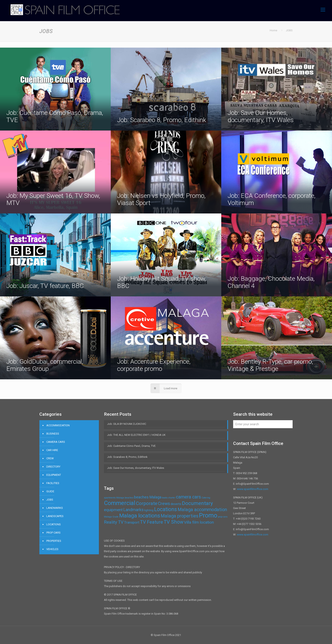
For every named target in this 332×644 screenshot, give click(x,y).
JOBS (50, 500)
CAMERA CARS (56, 442)
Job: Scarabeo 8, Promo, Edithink (162, 120)
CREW (50, 458)
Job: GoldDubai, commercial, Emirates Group (45, 365)
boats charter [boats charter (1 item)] (169, 498)
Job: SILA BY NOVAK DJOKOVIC (127, 424)
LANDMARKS (55, 508)
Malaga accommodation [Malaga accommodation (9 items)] (202, 510)
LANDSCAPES (55, 516)
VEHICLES (52, 549)
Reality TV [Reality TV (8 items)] (114, 522)
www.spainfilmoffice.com (253, 489)
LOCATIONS (54, 524)
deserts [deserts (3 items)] (176, 504)
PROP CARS (53, 533)
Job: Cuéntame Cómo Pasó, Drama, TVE (55, 116)
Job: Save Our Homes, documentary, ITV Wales (261, 116)
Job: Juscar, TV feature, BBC (45, 286)
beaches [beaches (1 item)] (129, 498)
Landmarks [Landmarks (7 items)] (133, 510)
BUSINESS (53, 434)
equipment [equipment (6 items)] (113, 510)
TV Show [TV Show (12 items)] (174, 522)
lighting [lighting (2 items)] (149, 510)
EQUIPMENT (54, 475)
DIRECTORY (53, 467)
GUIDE (50, 491)
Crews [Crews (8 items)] (164, 504)
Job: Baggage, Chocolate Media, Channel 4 (271, 282)
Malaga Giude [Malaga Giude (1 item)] (111, 517)
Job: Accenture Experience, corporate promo (154, 365)
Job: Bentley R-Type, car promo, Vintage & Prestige (270, 365)
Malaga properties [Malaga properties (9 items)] (180, 516)
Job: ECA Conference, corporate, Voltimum (272, 199)
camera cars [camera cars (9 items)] (188, 497)
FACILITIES (53, 483)
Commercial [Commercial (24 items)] (120, 503)
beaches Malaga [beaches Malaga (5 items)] (148, 497)
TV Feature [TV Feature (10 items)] (151, 522)
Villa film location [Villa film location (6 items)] (199, 522)
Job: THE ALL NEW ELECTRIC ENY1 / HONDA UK (136, 435)
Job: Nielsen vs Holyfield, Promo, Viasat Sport (161, 199)
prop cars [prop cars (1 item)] (223, 517)
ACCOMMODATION (58, 425)
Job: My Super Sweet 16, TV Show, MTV (53, 199)
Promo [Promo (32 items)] (208, 515)
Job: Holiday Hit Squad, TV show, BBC (162, 282)
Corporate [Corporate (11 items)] (147, 503)
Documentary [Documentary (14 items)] (197, 503)
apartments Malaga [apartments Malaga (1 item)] (114, 498)
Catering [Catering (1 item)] (206, 498)
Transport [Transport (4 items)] (132, 522)
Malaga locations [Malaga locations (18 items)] (140, 516)
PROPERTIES (54, 541)
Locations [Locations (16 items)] (166, 509)
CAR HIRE (52, 450)
